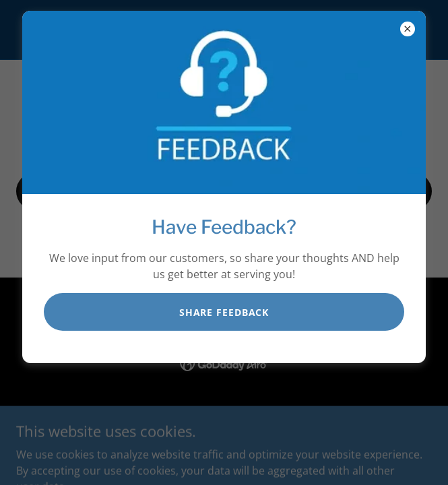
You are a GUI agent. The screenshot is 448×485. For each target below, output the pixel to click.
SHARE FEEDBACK (224, 312)
